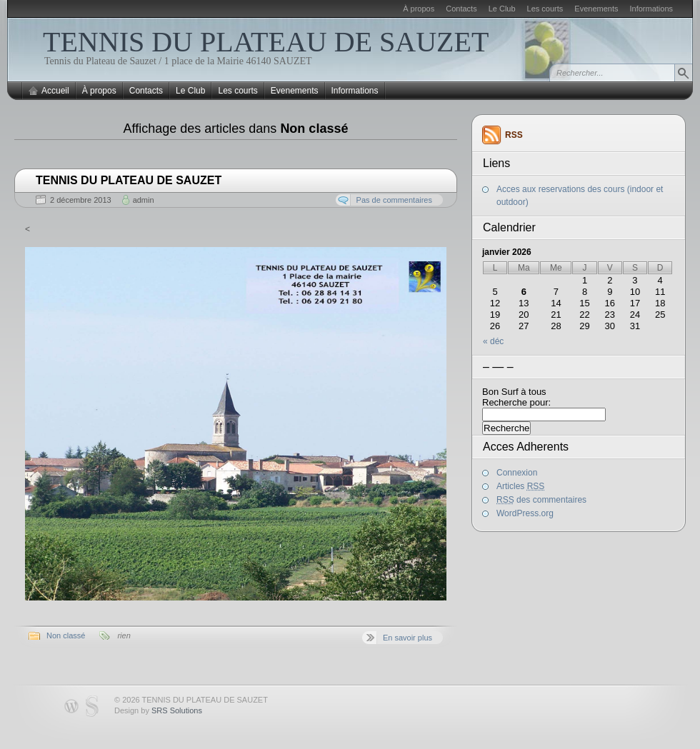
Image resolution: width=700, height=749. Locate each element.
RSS (514, 135)
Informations (651, 9)
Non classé (66, 635)
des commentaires (541, 500)
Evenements (596, 9)
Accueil (55, 91)
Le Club (502, 9)
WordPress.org (525, 513)
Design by (158, 710)
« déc (493, 341)
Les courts (545, 9)
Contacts (461, 9)
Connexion (517, 473)
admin (144, 200)
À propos (419, 9)
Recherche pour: (516, 402)
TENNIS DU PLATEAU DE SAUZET (266, 42)
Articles (520, 486)
